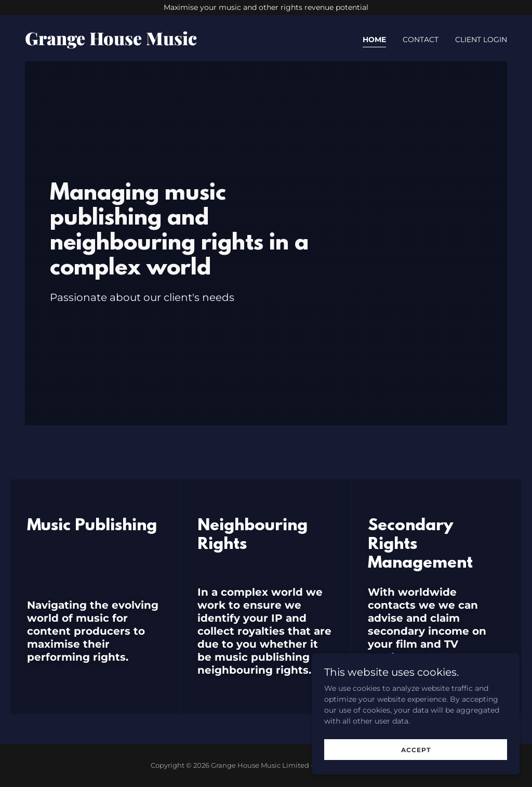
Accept (416, 750)
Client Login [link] (481, 40)
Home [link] (374, 40)
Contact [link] (421, 40)
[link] (141, 43)
